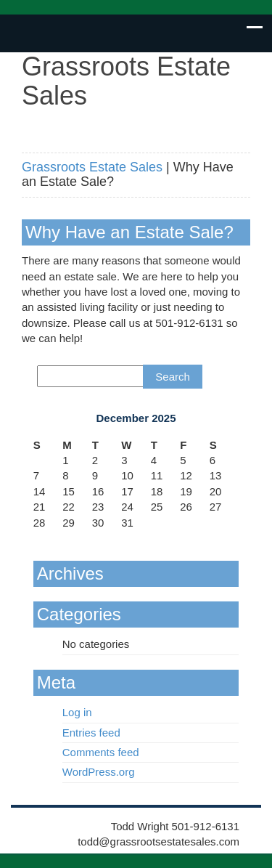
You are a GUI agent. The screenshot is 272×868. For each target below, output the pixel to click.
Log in (77, 712)
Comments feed (101, 752)
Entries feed (91, 733)
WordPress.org (99, 772)
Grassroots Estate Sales (92, 167)
